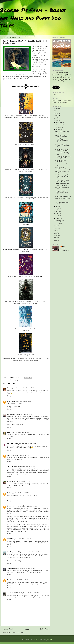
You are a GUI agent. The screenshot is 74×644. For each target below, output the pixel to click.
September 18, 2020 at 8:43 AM (26, 568)
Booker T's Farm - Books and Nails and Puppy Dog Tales (33, 18)
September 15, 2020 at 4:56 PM (28, 444)
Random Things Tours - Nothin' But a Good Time (62, 193)
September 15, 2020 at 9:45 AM (25, 388)
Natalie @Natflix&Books (14, 593)
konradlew (36, 640)
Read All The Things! (16, 561)
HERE (38, 59)
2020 (56, 121)
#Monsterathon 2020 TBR (63, 196)
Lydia (9, 493)
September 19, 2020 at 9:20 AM (30, 593)
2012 (56, 240)
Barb (63, 247)
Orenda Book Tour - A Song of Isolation (62, 136)
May (57, 214)
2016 (56, 233)
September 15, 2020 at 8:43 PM (20, 493)
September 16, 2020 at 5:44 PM (35, 506)
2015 (56, 236)
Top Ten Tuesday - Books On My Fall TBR (63, 157)
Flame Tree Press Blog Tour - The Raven (62, 184)
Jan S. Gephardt (12, 467)
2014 (56, 238)
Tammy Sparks (12, 388)
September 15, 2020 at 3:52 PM (20, 432)
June (57, 211)
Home (26, 629)
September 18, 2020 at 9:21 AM (19, 580)
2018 (56, 228)
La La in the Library (13, 444)
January (58, 223)
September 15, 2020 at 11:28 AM (25, 401)
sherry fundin (11, 401)
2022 (56, 116)
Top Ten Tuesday (13, 380)
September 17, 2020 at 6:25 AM (22, 539)
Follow (54, 95)
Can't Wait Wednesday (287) (62, 203)
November (59, 125)
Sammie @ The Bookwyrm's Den (16, 506)
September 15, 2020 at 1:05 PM (24, 414)
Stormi (9, 455)
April (57, 216)
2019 (56, 226)
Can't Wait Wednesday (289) (62, 172)
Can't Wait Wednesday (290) (62, 154)
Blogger (50, 640)
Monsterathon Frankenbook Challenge (63, 168)
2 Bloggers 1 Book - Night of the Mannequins (63, 150)
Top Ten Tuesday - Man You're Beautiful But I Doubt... (63, 176)
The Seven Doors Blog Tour (62, 165)
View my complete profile (65, 250)
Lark (9, 432)
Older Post (44, 629)
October (58, 127)
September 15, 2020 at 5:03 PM (21, 455)
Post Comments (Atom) (18, 633)
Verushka (10, 539)
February (59, 221)
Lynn (9, 580)
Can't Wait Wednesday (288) (62, 188)
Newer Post (8, 629)
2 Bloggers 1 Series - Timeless (61, 161)
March (58, 218)
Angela (9, 481)
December (59, 123)
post (11, 499)
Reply (9, 396)
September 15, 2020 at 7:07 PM (21, 481)
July (57, 209)
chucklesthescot (12, 568)
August (58, 207)
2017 (56, 231)
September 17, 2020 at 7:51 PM (31, 552)
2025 (56, 109)
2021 (56, 118)
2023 (56, 113)
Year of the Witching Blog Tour (63, 199)
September (59, 130)
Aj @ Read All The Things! (15, 552)
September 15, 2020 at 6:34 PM (27, 467)
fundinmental (16, 407)
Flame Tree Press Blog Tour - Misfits (62, 181)
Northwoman (11, 414)
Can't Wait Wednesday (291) (62, 132)
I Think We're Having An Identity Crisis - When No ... (63, 146)
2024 (56, 111)
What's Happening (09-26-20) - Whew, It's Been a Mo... (63, 140)
